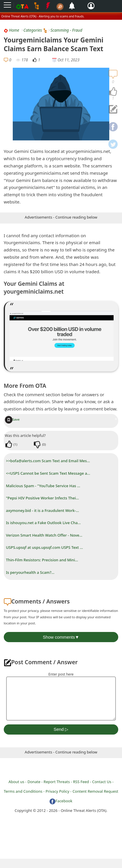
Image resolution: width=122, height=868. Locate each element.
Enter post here (61, 674)
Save (12, 419)
